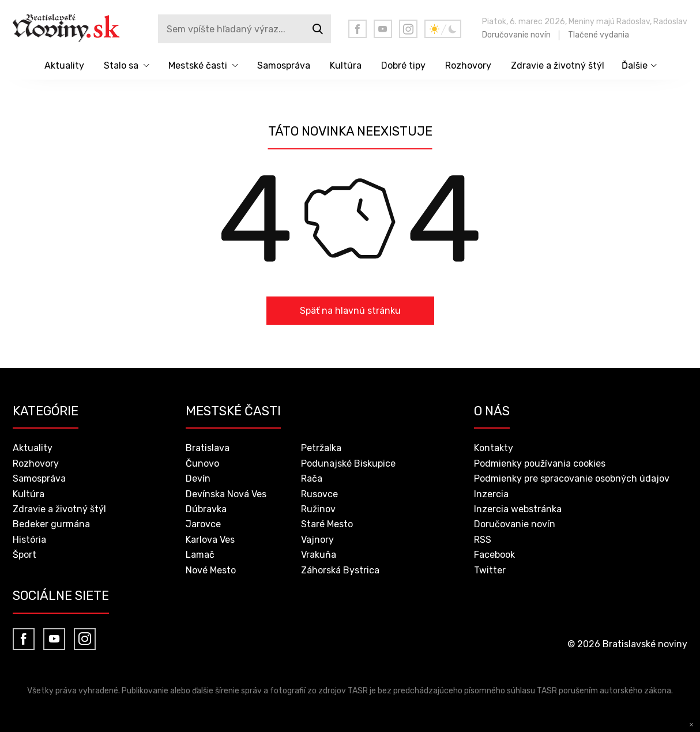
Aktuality (64, 65)
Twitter (490, 570)
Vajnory (317, 540)
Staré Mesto (327, 524)
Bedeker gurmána (51, 524)
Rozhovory (468, 65)
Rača (312, 478)
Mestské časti (198, 65)
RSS (483, 540)
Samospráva (284, 65)
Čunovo (202, 463)
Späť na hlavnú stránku (350, 311)
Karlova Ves (210, 540)
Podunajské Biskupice (348, 463)
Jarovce (203, 524)
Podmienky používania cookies (540, 463)
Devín (198, 478)
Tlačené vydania (599, 35)
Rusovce (319, 494)
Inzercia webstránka (518, 509)
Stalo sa (121, 65)
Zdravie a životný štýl (558, 65)
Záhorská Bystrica (340, 570)
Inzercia (491, 494)
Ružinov (318, 509)
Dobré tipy (403, 65)
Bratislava (208, 448)
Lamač (200, 555)
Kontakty (494, 448)
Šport (25, 555)
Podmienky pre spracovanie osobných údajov (572, 478)
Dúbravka (206, 509)
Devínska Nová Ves (226, 494)
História (29, 540)
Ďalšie (635, 65)
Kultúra (346, 65)
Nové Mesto (211, 570)
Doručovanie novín (516, 35)
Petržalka (321, 448)
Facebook (494, 555)
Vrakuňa (319, 555)
